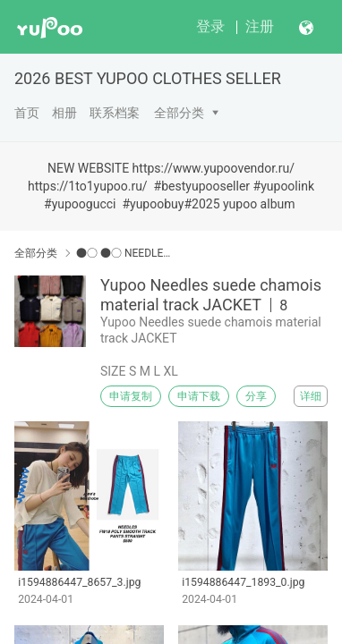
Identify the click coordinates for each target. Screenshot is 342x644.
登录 (210, 26)
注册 (260, 26)
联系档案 (115, 113)
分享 (256, 396)
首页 (27, 113)
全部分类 (179, 113)
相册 (64, 113)
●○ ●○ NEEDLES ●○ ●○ (124, 253)
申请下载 (199, 396)
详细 (311, 396)
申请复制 (131, 396)
